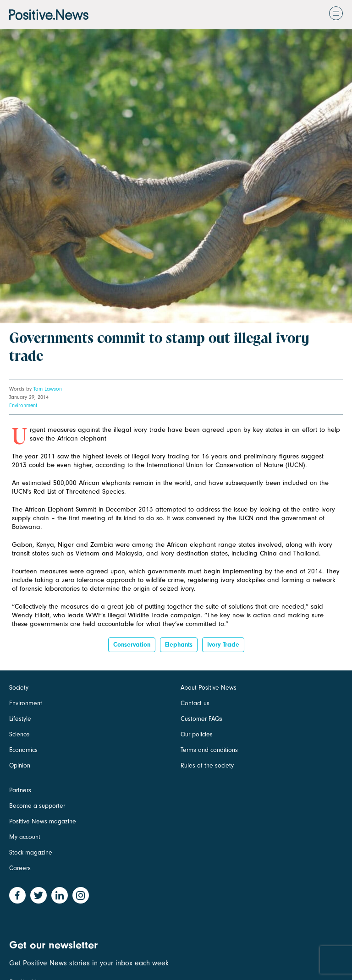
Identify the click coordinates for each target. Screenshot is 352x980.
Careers (20, 868)
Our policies (197, 734)
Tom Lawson (48, 389)
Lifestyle (20, 719)
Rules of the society (207, 765)
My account (25, 837)
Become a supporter (37, 806)
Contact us (195, 703)
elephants (179, 645)
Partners (20, 790)
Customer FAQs (201, 719)
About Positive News (209, 688)
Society (19, 688)
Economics (23, 750)
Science (19, 734)
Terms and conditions (209, 750)
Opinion (20, 765)
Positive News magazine (43, 821)
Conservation (132, 645)
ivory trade (223, 645)
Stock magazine (31, 852)
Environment (23, 405)
